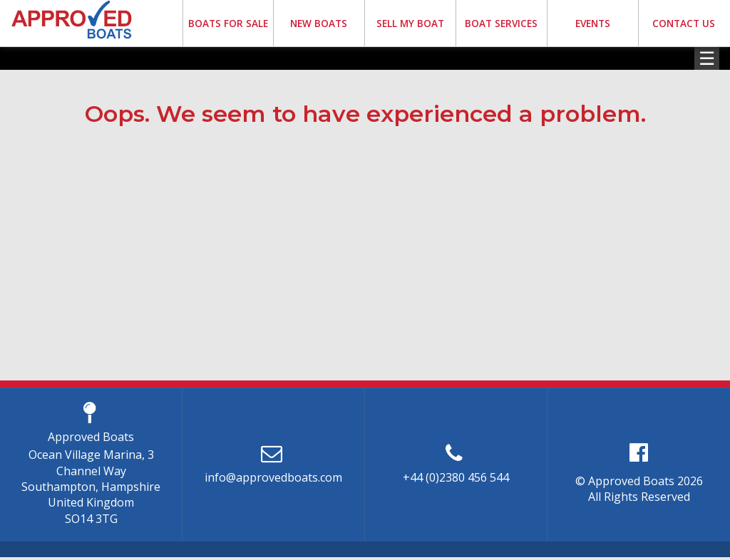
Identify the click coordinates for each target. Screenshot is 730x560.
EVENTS (593, 23)
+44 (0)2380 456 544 (456, 477)
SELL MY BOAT (410, 23)
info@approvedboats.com (273, 477)
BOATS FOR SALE (228, 23)
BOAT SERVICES (501, 23)
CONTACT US (684, 23)
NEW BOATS (319, 23)
